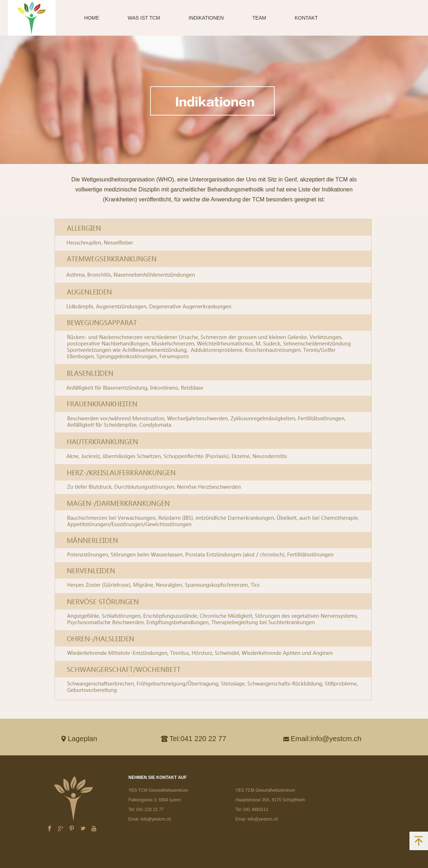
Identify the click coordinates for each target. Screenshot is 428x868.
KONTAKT (306, 18)
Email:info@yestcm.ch (326, 739)
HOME (92, 18)
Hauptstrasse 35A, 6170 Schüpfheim (270, 800)
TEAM (259, 18)
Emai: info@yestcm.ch (150, 819)
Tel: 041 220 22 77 (146, 810)
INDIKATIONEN (206, 18)
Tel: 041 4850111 (252, 810)
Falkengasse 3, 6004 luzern (155, 800)
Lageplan (82, 739)
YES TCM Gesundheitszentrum (158, 790)
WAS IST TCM (144, 18)
